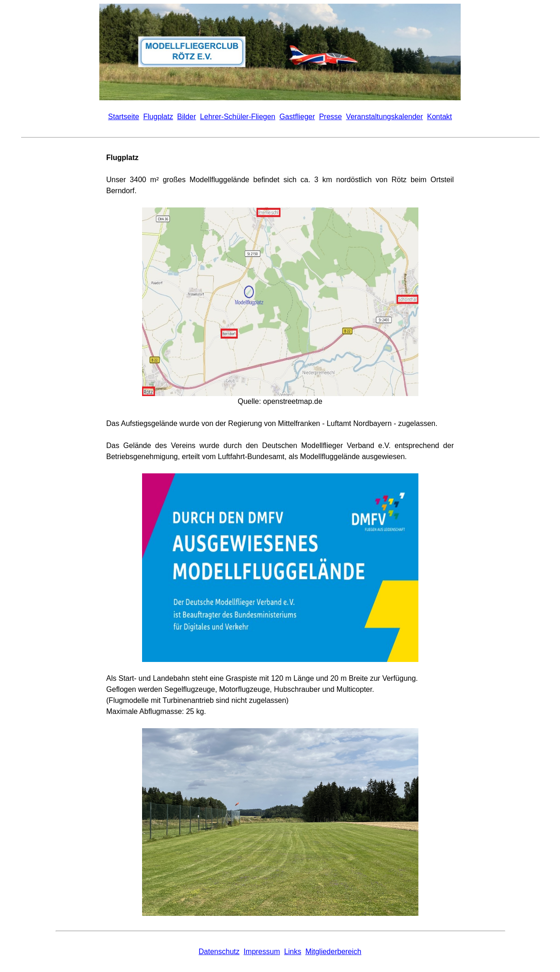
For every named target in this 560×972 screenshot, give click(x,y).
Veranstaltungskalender (385, 117)
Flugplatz (158, 117)
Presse (331, 117)
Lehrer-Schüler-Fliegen (238, 117)
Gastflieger (297, 117)
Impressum (262, 952)
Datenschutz (219, 952)
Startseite (124, 117)
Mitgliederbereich (333, 952)
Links (293, 952)
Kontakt (440, 117)
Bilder (186, 117)
